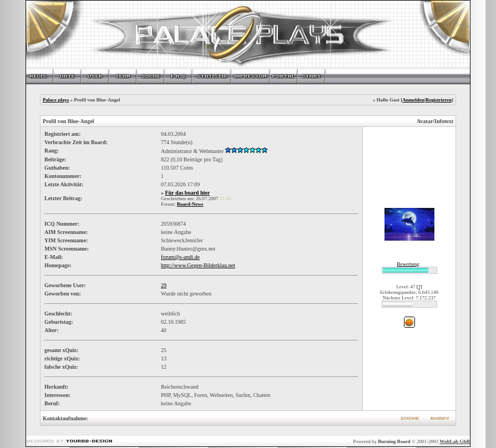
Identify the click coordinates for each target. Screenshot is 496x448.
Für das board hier (187, 193)
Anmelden (413, 100)
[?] (419, 287)
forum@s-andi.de (180, 257)
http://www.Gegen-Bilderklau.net (198, 265)
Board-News (190, 204)
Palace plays (56, 100)
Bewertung (408, 264)
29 (164, 285)
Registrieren (439, 100)
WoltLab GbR (455, 441)
